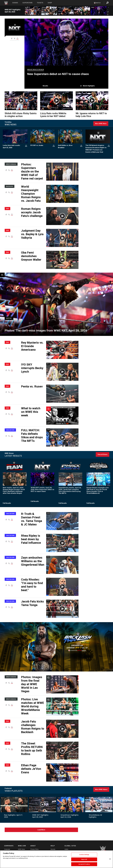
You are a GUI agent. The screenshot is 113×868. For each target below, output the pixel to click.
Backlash (10, 186)
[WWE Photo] (56, 304)
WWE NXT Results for (36, 69)
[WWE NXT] (9, 318)
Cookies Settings (84, 855)
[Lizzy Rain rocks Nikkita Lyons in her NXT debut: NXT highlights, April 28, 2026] (66, 11)
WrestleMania (11, 164)
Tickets (40, 3)
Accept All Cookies (84, 864)
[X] (15, 38)
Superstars (28, 3)
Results (45, 86)
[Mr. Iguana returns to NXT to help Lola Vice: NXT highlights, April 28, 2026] (82, 11)
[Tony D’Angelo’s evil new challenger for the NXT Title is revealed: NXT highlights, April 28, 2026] (99, 11)
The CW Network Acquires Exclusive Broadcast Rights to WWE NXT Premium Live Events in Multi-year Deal (96, 149)
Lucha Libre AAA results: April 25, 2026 (12, 146)
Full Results (7, 503)
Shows (15, 3)
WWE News (22, 849)
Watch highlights (89, 86)
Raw (7, 209)
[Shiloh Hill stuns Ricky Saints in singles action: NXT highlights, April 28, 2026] (33, 11)
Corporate (7, 849)
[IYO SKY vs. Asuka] (43, 136)
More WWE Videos (101, 789)
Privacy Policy (34, 849)
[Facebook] (12, 38)
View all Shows (103, 454)
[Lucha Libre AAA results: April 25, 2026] (15, 136)
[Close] (110, 859)
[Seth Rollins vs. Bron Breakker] (70, 136)
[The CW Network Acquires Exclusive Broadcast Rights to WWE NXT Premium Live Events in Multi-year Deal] (98, 136)
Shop (50, 3)
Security (53, 849)
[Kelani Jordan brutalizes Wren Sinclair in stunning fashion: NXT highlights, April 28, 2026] (49, 11)
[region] (56, 859)
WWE (8, 408)
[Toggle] (17, 39)
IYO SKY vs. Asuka (37, 145)
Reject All (84, 859)
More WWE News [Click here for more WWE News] (101, 124)
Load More (41, 830)
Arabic (66, 849)
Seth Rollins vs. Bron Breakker (65, 146)
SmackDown (10, 430)
